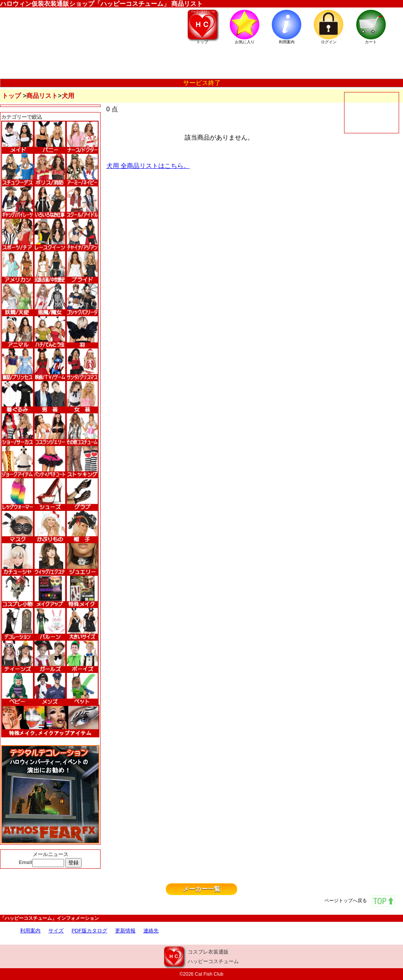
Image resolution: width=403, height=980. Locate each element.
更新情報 (125, 931)
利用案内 (30, 931)
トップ (11, 96)
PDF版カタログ (89, 931)
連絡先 (151, 931)
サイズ (56, 931)
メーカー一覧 (201, 889)
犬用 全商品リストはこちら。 (148, 166)
